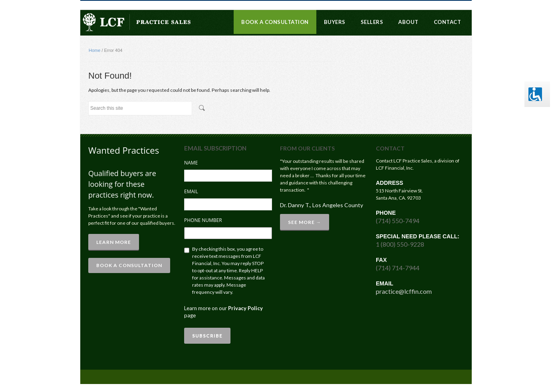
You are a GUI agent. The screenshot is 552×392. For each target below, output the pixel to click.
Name (191, 163)
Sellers (372, 22)
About (408, 22)
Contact (448, 22)
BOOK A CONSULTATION (129, 265)
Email (191, 191)
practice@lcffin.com (404, 291)
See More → (305, 222)
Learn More (114, 242)
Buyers (335, 22)
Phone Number (203, 220)
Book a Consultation (275, 22)
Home (94, 50)
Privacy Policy (245, 308)
